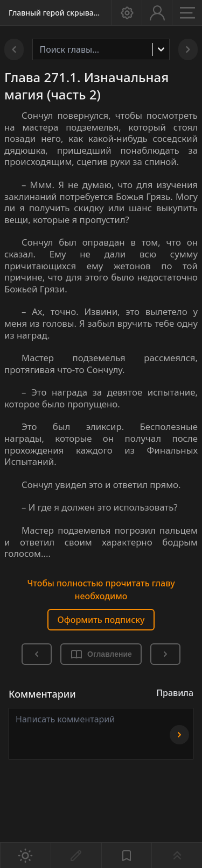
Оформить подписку (101, 620)
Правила (175, 693)
